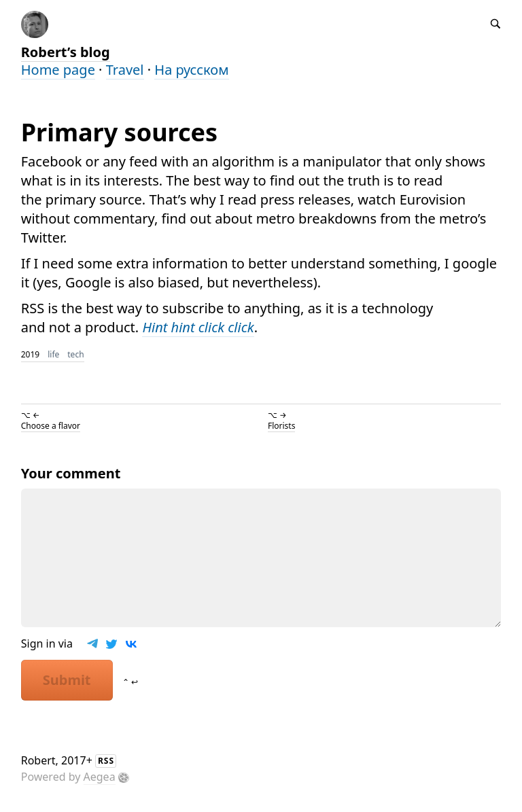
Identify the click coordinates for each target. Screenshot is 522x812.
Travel (125, 70)
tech (75, 354)
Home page (58, 70)
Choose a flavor (51, 426)
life (53, 354)
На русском (191, 70)
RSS (106, 761)
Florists (281, 426)
